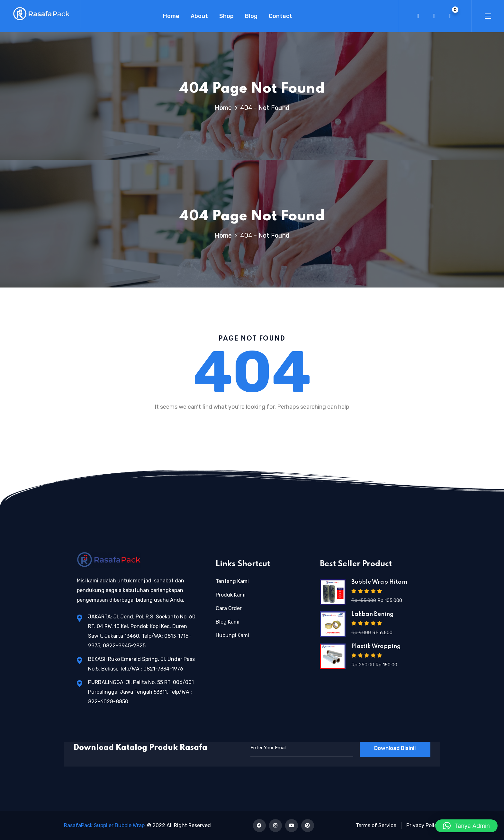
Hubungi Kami (232, 635)
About (199, 16)
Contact (280, 16)
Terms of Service (376, 825)
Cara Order (229, 608)
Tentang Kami (232, 581)
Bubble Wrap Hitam (379, 582)
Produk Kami (231, 595)
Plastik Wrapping (376, 646)
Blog (251, 16)
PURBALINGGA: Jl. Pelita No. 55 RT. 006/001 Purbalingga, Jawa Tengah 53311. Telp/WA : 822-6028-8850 (141, 692)
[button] (466, 826)
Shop (226, 16)
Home (171, 16)
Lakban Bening (373, 614)
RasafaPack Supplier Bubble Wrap (104, 825)
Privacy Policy (423, 825)
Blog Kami (228, 622)
